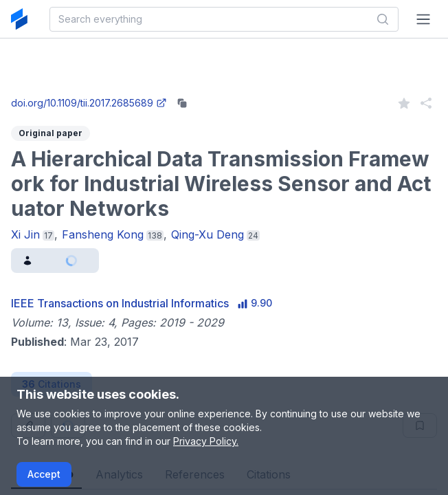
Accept (44, 474)
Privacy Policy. (206, 441)
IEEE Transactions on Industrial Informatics (120, 303)
